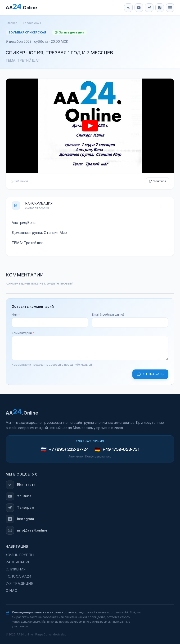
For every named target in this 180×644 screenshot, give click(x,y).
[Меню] (170, 8)
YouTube (158, 181)
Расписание (18, 562)
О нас (11, 591)
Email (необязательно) (108, 315)
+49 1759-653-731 (121, 449)
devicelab (60, 635)
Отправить (150, 374)
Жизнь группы (20, 555)
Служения (16, 569)
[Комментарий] (90, 348)
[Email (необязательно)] (130, 322)
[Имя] (50, 322)
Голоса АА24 (32, 23)
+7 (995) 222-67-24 (69, 449)
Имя (16, 315)
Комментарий (23, 333)
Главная (11, 23)
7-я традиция (19, 583)
